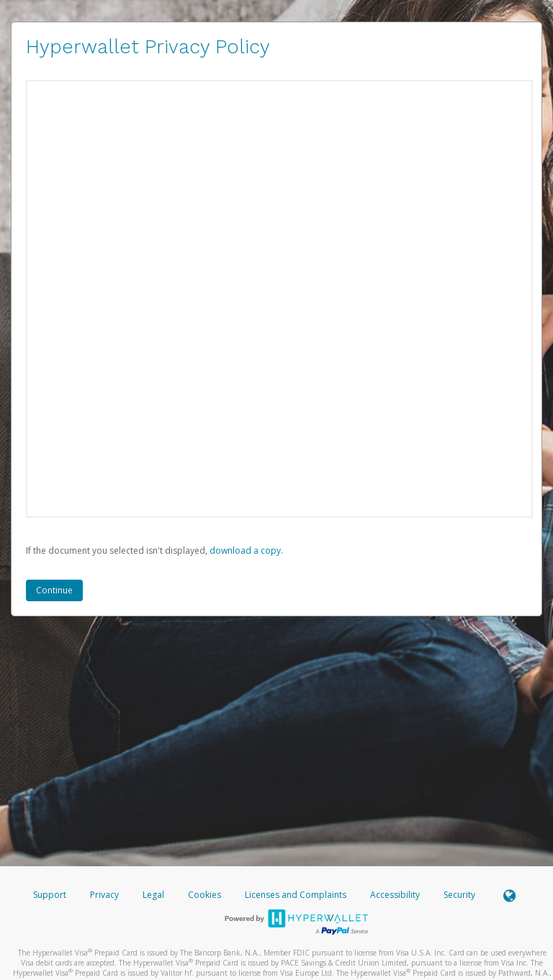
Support (50, 895)
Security (459, 895)
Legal (153, 895)
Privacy (104, 895)
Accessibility (395, 895)
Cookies (204, 895)
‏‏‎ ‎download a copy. (245, 550)
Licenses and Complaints (297, 895)
